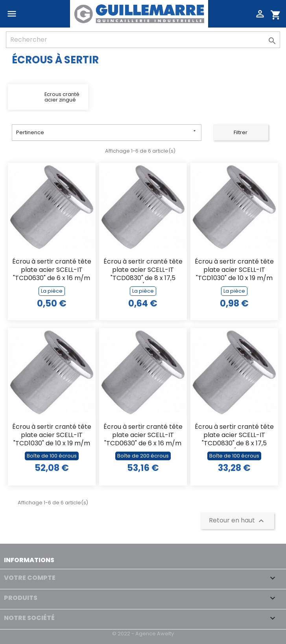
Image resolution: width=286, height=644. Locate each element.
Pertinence (107, 132)
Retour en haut (237, 521)
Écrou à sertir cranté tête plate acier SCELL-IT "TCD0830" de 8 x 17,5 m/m (143, 270)
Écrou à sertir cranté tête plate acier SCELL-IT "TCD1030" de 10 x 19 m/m (234, 270)
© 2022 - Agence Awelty (143, 634)
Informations (29, 560)
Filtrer (241, 132)
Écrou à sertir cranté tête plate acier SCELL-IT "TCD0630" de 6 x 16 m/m (52, 270)
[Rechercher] (143, 40)
